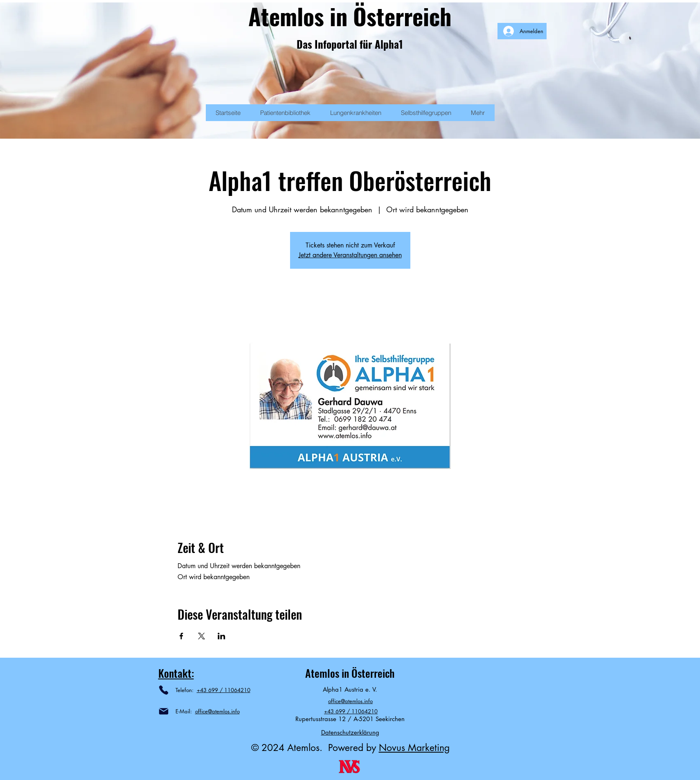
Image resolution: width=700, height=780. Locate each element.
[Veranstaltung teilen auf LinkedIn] (222, 636)
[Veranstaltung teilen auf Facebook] (181, 636)
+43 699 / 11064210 (224, 690)
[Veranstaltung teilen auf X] (201, 636)
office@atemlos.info (217, 711)
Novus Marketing (414, 748)
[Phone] (164, 690)
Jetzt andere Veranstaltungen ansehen (350, 255)
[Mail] (164, 711)
